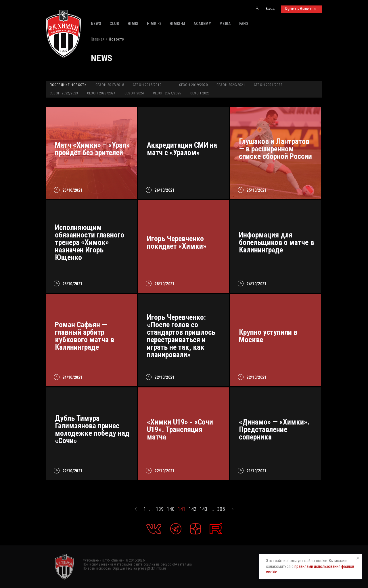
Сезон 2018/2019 (147, 85)
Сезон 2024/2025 (167, 93)
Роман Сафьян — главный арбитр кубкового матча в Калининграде (85, 336)
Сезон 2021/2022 (268, 85)
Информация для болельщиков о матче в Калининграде (276, 242)
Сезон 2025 (200, 93)
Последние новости (68, 85)
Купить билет (302, 9)
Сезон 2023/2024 (101, 93)
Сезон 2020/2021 (231, 85)
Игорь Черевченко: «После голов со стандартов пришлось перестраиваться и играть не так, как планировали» (181, 336)
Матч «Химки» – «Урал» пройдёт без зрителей (92, 149)
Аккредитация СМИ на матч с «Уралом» (182, 149)
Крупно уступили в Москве (268, 336)
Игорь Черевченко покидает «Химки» (177, 242)
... (151, 509)
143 (203, 509)
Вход (270, 9)
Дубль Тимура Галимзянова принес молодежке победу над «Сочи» (92, 429)
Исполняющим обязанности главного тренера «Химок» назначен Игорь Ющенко (90, 242)
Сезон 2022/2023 (64, 93)
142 (192, 509)
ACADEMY (202, 24)
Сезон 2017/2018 (110, 85)
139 (160, 509)
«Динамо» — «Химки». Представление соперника (274, 429)
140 (171, 509)
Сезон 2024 (134, 93)
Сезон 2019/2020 (193, 85)
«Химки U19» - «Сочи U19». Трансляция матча (180, 429)
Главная (98, 39)
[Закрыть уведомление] (358, 558)
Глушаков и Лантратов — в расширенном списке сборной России (275, 149)
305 (221, 509)
